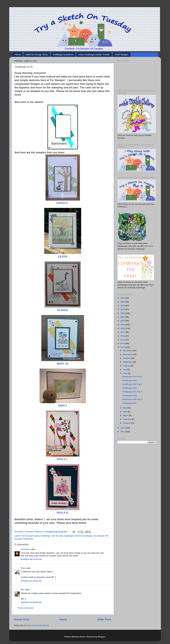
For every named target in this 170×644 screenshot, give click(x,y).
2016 (123, 336)
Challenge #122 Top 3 (132, 384)
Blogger (101, 637)
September (128, 362)
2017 (123, 332)
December (128, 351)
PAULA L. (63, 459)
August (127, 366)
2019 (123, 325)
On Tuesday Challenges (63, 536)
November (128, 354)
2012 (123, 428)
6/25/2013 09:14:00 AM (31, 559)
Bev (23, 590)
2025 (123, 302)
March (126, 415)
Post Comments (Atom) (38, 625)
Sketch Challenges (84, 536)
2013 (123, 347)
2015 (123, 340)
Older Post (104, 619)
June (125, 373)
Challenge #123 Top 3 (132, 377)
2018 (123, 328)
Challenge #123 (129, 388)
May (125, 408)
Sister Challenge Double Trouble (94, 54)
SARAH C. (63, 203)
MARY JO (63, 364)
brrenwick (26, 549)
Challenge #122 (129, 396)
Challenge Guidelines (63, 54)
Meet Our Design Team (37, 54)
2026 (123, 298)
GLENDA (63, 310)
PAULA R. (63, 513)
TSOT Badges (122, 54)
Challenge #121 (129, 403)
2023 (123, 309)
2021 (123, 317)
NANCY (63, 406)
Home (18, 54)
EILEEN (63, 257)
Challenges (46, 536)
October (127, 358)
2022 (123, 313)
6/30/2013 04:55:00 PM (31, 602)
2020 (123, 321)
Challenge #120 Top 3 (132, 399)
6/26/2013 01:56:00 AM (31, 581)
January (127, 423)
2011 (123, 432)
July (125, 370)
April (125, 412)
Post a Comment (26, 608)
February (127, 419)
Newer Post (22, 619)
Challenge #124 (129, 380)
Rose (23, 568)
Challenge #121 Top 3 (132, 392)
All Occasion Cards (31, 536)
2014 (123, 343)
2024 (123, 306)
